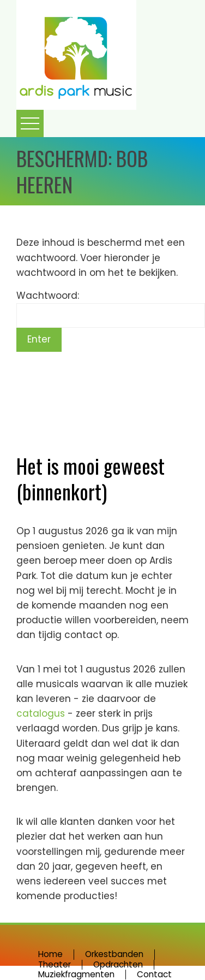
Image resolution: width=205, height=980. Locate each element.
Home (50, 954)
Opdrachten (118, 964)
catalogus (42, 713)
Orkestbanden (114, 954)
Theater (55, 964)
